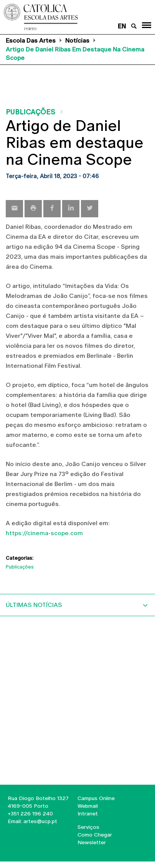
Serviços (88, 827)
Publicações (31, 112)
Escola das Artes (31, 41)
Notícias (77, 41)
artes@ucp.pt (40, 821)
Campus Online (96, 798)
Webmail (88, 806)
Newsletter (92, 842)
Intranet (88, 813)
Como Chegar (95, 835)
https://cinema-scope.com (44, 533)
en (122, 26)
